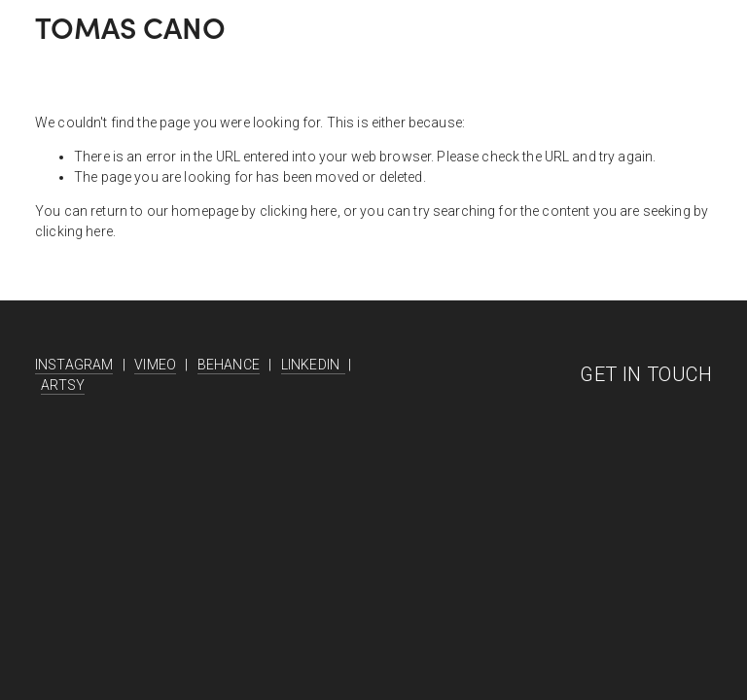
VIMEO (155, 365)
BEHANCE (229, 365)
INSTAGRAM (74, 365)
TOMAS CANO (130, 27)
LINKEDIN (313, 365)
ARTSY (63, 385)
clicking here (299, 211)
